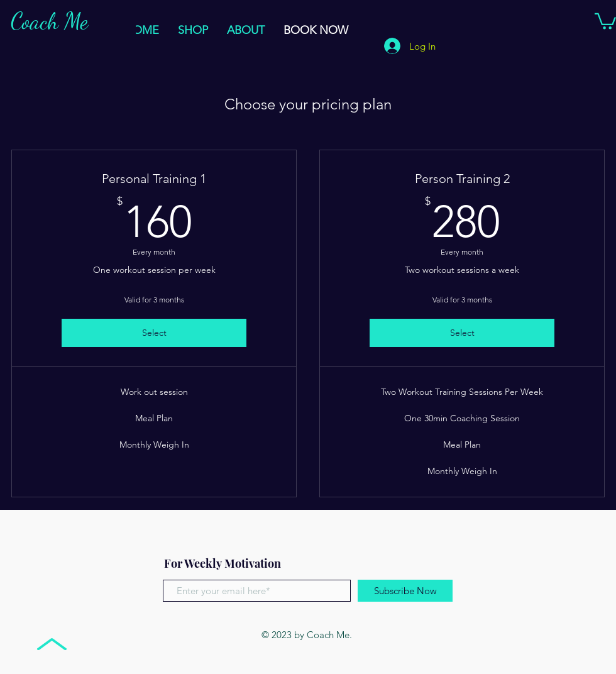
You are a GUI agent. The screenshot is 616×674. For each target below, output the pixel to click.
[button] (605, 20)
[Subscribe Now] (405, 591)
